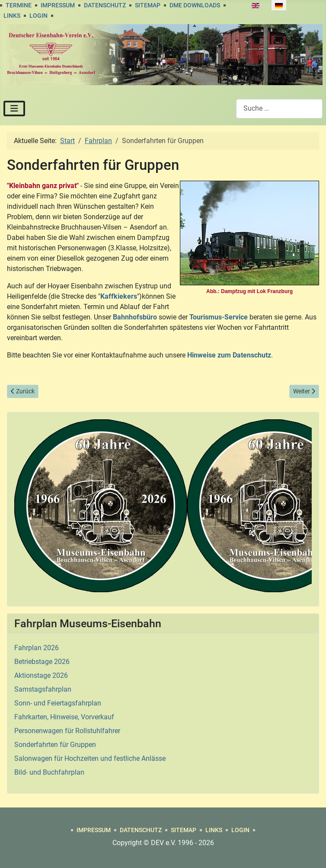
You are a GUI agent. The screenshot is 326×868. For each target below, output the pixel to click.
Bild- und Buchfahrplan (49, 772)
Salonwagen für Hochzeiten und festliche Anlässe (90, 758)
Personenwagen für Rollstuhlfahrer (67, 731)
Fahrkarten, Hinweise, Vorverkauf (64, 717)
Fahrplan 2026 (37, 648)
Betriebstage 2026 (42, 662)
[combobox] (279, 109)
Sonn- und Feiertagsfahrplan (58, 703)
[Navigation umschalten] (14, 108)
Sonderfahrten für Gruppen (55, 745)
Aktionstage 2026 (41, 675)
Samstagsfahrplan (43, 689)
